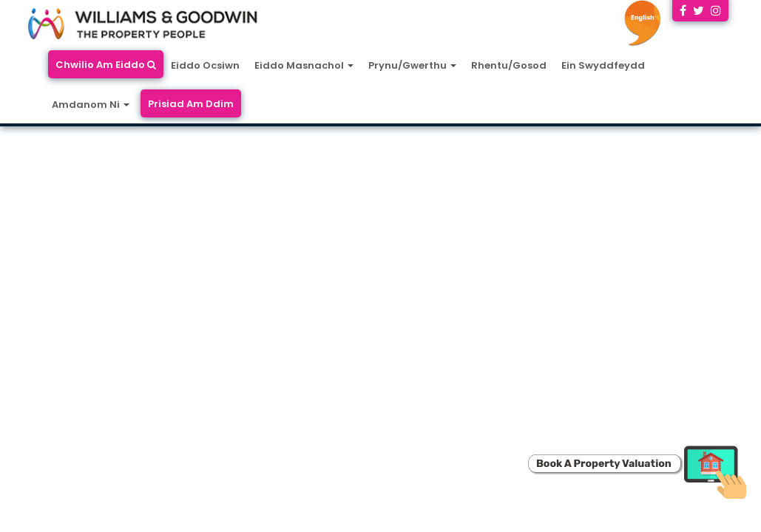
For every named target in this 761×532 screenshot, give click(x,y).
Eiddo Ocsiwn (205, 65)
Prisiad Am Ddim (191, 104)
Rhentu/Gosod (509, 65)
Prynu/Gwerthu (412, 65)
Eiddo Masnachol (304, 65)
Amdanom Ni (91, 105)
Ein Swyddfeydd (603, 65)
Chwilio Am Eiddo (106, 65)
